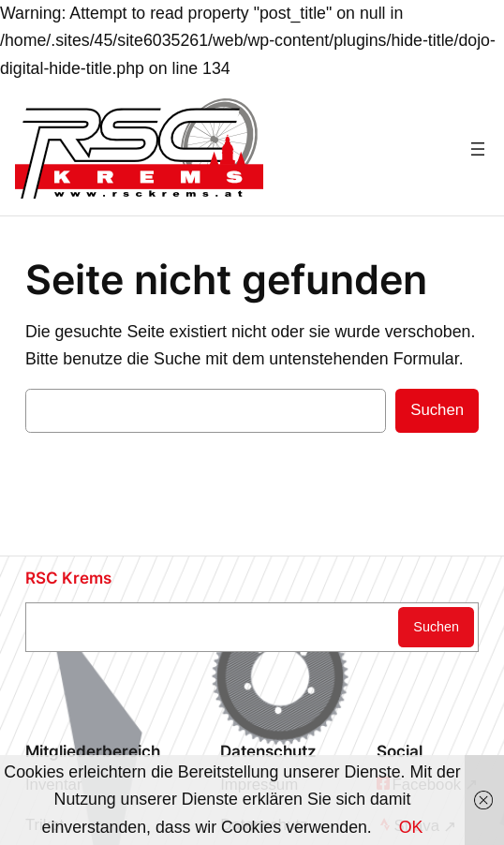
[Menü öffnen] (478, 149)
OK (411, 827)
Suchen (437, 410)
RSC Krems (68, 578)
